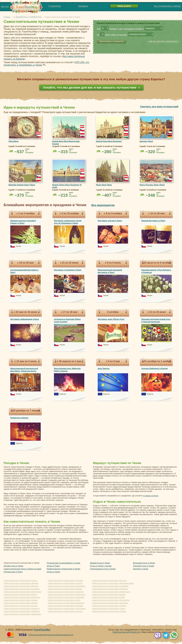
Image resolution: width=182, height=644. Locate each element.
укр (3, 7)
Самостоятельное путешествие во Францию (66, 603)
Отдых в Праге (53, 566)
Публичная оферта (37, 635)
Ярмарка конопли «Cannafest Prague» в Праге (23, 222)
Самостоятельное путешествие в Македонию (67, 595)
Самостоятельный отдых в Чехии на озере (23, 569)
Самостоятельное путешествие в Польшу (109, 611)
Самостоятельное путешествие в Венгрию (21, 586)
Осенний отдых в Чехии (144, 566)
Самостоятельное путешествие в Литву (64, 600)
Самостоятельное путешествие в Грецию (21, 606)
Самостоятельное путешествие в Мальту (21, 595)
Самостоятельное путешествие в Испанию (65, 606)
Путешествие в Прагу (13, 572)
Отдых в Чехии (53, 572)
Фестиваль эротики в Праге (110, 221)
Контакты (83, 6)
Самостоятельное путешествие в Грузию (20, 581)
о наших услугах (151, 496)
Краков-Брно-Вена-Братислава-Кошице (66, 143)
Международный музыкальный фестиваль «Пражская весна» (24, 370)
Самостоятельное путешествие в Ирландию (22, 597)
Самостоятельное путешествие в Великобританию (113, 583)
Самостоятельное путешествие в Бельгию (109, 581)
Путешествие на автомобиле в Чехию (63, 563)
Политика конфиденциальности (59, 635)
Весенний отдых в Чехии (144, 563)
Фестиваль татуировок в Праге (68, 270)
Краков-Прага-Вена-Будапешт (109, 141)
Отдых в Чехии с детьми (101, 566)
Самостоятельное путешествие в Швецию (21, 583)
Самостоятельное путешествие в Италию (109, 606)
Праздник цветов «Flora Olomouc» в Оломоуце (156, 271)
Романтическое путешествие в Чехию (63, 569)
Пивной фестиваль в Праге (153, 221)
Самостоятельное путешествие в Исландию (66, 597)
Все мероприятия (103, 205)
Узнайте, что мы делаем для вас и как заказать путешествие (90, 87)
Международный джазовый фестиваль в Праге (110, 271)
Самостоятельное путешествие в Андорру (65, 583)
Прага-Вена (14, 141)
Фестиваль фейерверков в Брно (25, 319)
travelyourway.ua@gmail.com (126, 632)
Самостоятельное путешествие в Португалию (22, 592)
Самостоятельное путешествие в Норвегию (66, 592)
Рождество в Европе (19, 418)
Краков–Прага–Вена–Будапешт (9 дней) (67, 186)
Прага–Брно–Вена (104, 185)
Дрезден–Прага (146, 141)
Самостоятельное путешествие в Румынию (110, 589)
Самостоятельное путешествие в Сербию (65, 589)
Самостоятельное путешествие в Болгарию (110, 603)
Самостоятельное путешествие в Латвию (21, 600)
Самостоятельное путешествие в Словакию (22, 589)
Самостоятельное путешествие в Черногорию (67, 609)
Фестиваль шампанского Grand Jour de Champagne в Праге (68, 222)
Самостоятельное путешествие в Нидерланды (111, 592)
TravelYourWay (42, 630)
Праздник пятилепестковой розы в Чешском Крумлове (156, 321)
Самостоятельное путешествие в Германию (22, 611)
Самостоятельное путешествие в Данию (109, 595)
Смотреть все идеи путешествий (159, 107)
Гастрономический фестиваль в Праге (24, 271)
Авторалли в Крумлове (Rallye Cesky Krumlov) (67, 321)
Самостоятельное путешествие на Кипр (108, 597)
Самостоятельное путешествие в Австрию (65, 611)
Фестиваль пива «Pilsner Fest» (111, 319)
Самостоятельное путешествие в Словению (110, 586)
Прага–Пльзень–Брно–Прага (152, 185)
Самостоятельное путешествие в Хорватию (22, 609)
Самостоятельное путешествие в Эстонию (65, 581)
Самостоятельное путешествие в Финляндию (67, 586)
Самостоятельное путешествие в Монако (21, 603)
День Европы (104, 369)
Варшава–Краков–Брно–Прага (22, 185)
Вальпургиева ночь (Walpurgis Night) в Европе (67, 370)
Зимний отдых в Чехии (100, 563)
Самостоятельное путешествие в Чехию (109, 609)
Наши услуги (124, 6)
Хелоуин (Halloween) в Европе (155, 369)
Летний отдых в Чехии (13, 566)
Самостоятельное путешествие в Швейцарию (22, 614)
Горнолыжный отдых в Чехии (103, 569)
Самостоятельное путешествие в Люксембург (111, 600)
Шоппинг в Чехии (141, 569)
